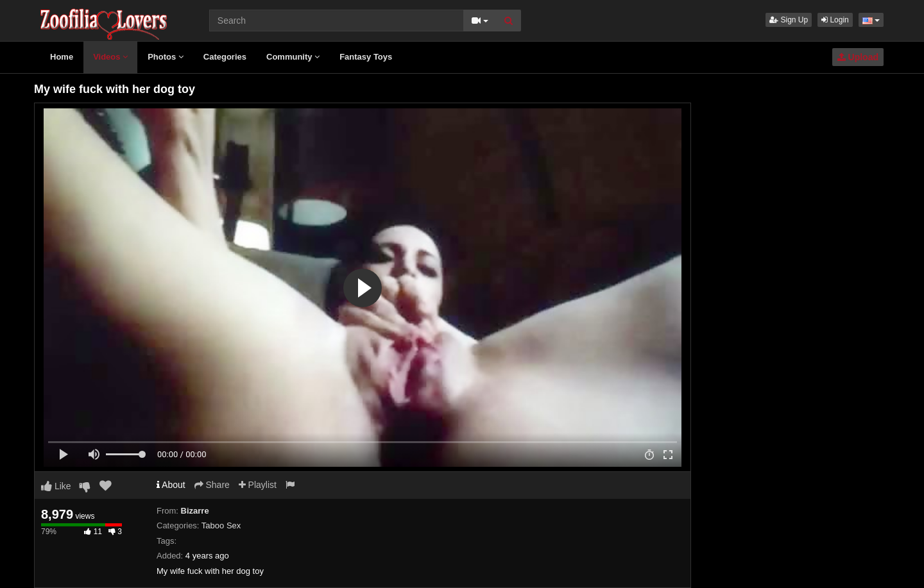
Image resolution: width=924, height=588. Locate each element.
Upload (858, 57)
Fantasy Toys (366, 57)
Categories (225, 57)
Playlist (258, 485)
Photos (166, 57)
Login (835, 20)
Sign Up (789, 20)
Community (293, 57)
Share (212, 485)
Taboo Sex (221, 525)
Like (56, 486)
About (171, 485)
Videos (110, 57)
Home (62, 57)
